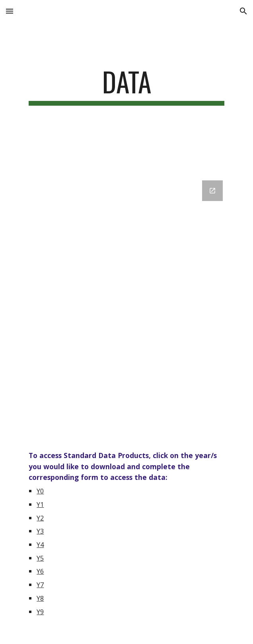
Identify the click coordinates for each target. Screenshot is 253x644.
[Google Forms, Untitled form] (126, 304)
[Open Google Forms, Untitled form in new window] (212, 191)
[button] (10, 11)
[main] (126, 85)
